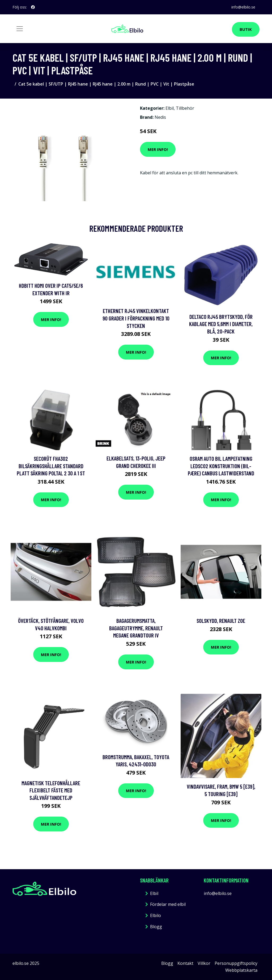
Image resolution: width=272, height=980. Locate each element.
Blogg (156, 927)
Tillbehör (185, 108)
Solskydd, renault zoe (221, 621)
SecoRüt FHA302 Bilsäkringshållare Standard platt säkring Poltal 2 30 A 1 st (51, 466)
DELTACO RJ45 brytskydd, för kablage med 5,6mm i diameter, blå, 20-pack (221, 324)
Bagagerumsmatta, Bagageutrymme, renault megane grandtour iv (136, 628)
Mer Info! (158, 149)
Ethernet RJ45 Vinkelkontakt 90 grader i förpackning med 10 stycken (136, 318)
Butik (246, 29)
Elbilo (156, 915)
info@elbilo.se (243, 7)
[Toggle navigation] (20, 29)
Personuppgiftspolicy (236, 963)
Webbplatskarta (241, 970)
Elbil (170, 108)
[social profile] (33, 7)
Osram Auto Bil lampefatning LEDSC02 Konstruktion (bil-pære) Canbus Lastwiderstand (221, 466)
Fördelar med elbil (168, 904)
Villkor (204, 963)
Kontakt (185, 963)
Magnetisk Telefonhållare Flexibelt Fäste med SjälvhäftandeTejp (51, 790)
